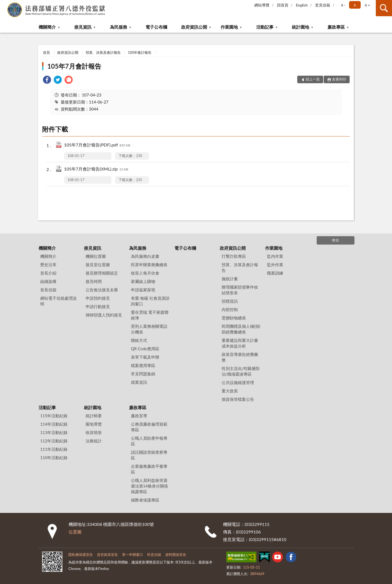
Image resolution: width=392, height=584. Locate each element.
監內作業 (275, 256)
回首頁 (283, 5)
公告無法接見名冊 (102, 290)
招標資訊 (230, 301)
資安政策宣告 (107, 555)
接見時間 (94, 281)
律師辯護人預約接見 (104, 315)
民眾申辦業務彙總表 (149, 265)
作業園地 (229, 27)
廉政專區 (336, 27)
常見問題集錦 (143, 374)
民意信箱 (154, 555)
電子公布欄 (156, 27)
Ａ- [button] (343, 5)
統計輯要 (94, 416)
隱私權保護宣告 (81, 555)
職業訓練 (275, 273)
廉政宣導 (139, 416)
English (302, 5)
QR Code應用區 (145, 349)
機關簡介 (47, 27)
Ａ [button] (355, 5)
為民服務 (119, 27)
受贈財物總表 (234, 318)
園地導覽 (94, 424)
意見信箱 (323, 5)
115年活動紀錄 (54, 416)
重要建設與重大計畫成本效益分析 (240, 343)
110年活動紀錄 (54, 458)
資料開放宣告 (176, 555)
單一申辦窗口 (133, 555)
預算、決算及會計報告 (103, 52)
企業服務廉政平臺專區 (149, 469)
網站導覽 (262, 5)
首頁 (46, 52)
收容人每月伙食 (145, 273)
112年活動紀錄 (54, 441)
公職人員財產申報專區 (149, 441)
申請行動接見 (98, 306)
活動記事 (265, 27)
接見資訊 (83, 27)
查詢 (384, 8)
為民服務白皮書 (145, 256)
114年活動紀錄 (54, 424)
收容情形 (94, 432)
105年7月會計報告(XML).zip (96, 169)
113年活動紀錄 (54, 432)
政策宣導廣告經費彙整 (240, 357)
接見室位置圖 (98, 265)
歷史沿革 (48, 265)
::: (4, 4)
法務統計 (94, 441)
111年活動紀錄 (54, 449)
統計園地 (300, 27)
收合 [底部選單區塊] (336, 240)
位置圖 (75, 532)
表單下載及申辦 (145, 357)
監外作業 (275, 265)
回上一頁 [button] (313, 79)
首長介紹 (48, 273)
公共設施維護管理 (238, 382)
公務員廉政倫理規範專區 (149, 427)
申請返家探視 (143, 290)
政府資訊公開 (194, 27)
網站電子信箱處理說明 (58, 301)
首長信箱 (48, 290)
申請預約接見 (98, 298)
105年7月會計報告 (74, 66)
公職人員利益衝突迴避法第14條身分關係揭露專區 (149, 486)
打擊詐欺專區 (234, 256)
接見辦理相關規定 (102, 273)
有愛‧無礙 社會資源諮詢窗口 (150, 301)
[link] (47, 80)
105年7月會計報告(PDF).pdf (97, 145)
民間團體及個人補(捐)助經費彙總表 (241, 329)
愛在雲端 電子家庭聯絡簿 (150, 315)
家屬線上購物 (143, 281)
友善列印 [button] (339, 79)
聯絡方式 (139, 340)
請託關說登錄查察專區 (149, 455)
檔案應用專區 (143, 365)
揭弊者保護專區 (145, 500)
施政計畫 (230, 279)
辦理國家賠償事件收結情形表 (240, 290)
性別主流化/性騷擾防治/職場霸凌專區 (241, 371)
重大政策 (230, 391)
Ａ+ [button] (367, 5)
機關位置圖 (96, 256)
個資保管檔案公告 (238, 399)
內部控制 (230, 309)
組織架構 (48, 281)
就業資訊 (139, 382)
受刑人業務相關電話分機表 (149, 329)
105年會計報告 (140, 52)
